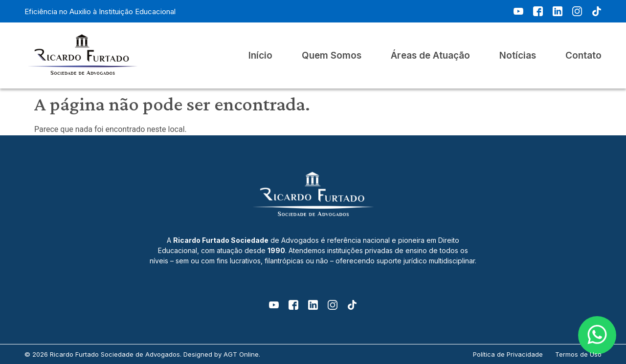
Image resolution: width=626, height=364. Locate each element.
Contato (583, 56)
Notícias (518, 56)
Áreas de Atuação (430, 56)
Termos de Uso (578, 354)
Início (260, 56)
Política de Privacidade (508, 354)
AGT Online (241, 354)
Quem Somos (332, 56)
